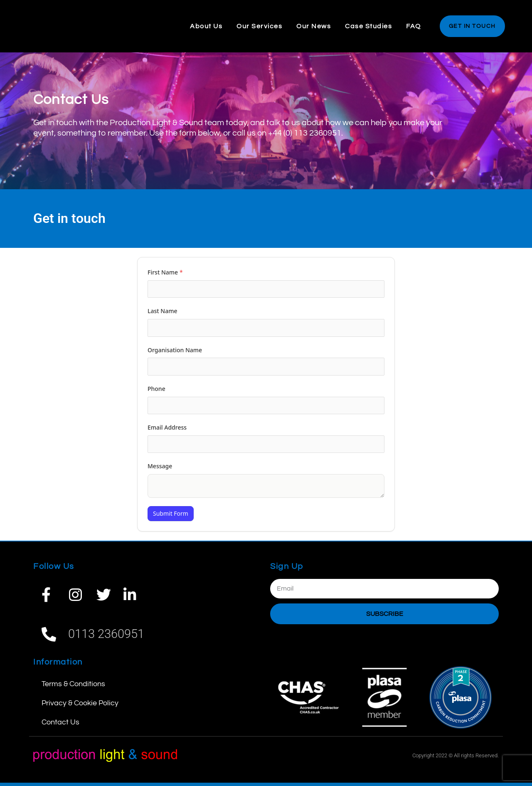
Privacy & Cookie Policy (80, 706)
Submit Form (171, 517)
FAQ (414, 26)
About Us (206, 26)
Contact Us (60, 725)
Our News (314, 26)
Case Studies (368, 26)
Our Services (259, 26)
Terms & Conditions (73, 687)
